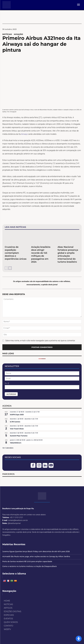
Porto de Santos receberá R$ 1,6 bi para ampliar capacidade (27, 561)
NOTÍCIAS (7, 34)
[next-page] (10, 268)
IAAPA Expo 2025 (17, 415)
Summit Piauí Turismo (19, 436)
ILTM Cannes (15, 422)
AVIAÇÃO (19, 34)
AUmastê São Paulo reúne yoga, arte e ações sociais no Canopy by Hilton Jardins (36, 556)
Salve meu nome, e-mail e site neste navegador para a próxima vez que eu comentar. (40, 341)
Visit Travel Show (17, 429)
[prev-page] (6, 268)
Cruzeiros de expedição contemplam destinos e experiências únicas (16, 253)
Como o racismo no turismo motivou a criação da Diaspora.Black (30, 566)
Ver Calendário (8, 448)
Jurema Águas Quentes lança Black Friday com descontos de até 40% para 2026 (36, 551)
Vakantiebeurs (16, 443)
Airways (25, 134)
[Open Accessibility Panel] (79, 639)
